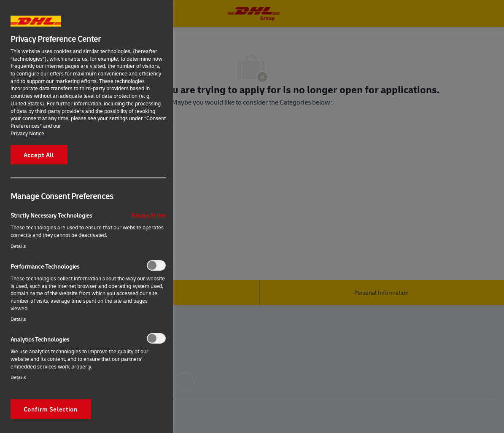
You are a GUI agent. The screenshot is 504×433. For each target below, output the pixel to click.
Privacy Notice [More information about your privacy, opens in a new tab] (27, 133)
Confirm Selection (51, 409)
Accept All (39, 155)
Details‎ (18, 246)
